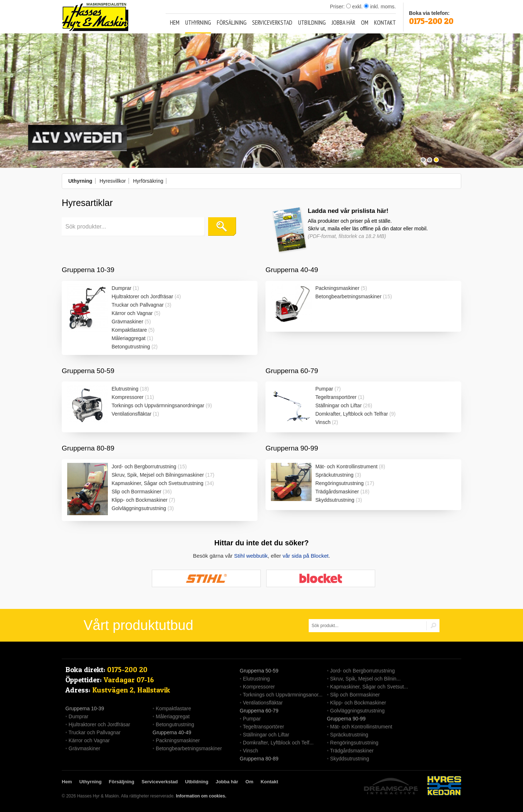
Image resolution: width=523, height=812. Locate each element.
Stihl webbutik (251, 556)
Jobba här (343, 23)
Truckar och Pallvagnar (137, 305)
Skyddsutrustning (335, 500)
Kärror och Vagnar (132, 313)
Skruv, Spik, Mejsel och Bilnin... (365, 679)
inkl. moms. (380, 7)
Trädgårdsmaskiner (337, 492)
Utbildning (312, 23)
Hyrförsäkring (148, 181)
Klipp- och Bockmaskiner (139, 500)
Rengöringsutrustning (339, 483)
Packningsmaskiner (337, 288)
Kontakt (385, 23)
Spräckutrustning (334, 475)
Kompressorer (127, 397)
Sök (222, 227)
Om (365, 23)
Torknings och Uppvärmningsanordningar (158, 405)
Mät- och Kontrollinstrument (346, 466)
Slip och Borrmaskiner (136, 492)
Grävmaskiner (127, 322)
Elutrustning (125, 389)
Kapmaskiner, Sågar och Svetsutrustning (157, 483)
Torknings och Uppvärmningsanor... (283, 695)
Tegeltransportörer (336, 397)
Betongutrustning (131, 347)
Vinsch (323, 422)
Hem (175, 23)
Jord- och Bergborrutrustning (144, 466)
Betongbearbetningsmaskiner (348, 296)
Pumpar (324, 389)
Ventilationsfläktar (131, 414)
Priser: (338, 7)
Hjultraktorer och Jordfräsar (142, 296)
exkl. (354, 7)
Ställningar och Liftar (338, 405)
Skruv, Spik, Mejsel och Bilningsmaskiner (158, 475)
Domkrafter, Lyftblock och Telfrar (352, 414)
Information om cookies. (201, 796)
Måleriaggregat (128, 338)
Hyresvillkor (113, 181)
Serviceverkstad (272, 23)
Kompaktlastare (129, 330)
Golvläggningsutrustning (139, 508)
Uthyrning (198, 23)
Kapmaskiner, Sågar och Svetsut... (369, 687)
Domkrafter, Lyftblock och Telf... (278, 743)
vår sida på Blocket (306, 556)
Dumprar (121, 288)
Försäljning (232, 23)
